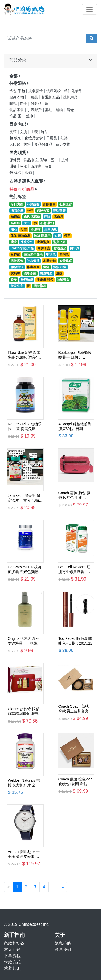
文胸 (24, 132)
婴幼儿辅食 (55, 110)
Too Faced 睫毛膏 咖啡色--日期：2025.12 (75, 641)
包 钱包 (16, 138)
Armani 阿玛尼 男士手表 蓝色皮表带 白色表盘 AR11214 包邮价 (24, 854)
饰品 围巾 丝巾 (22, 116)
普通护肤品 (51, 97)
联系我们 (63, 949)
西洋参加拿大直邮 (26, 181)
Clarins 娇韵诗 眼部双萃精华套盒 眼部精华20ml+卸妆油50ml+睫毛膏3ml (25, 711)
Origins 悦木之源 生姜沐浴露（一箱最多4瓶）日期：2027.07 (25, 641)
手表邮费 (35, 110)
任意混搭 (18, 83)
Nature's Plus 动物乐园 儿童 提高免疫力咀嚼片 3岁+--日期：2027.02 (25, 426)
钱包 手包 (18, 91)
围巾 (55, 160)
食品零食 (17, 110)
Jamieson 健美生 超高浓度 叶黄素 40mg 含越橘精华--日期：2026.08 (24, 498)
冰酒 (29, 173)
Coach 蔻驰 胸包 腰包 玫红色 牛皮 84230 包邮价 (74, 495)
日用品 (33, 97)
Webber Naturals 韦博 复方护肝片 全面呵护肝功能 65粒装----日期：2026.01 (25, 783)
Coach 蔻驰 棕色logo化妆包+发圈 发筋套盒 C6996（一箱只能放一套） (76, 782)
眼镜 (14, 104)
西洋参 (37, 166)
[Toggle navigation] (90, 9)
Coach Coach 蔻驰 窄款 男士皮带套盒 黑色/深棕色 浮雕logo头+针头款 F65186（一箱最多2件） (76, 709)
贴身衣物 (17, 97)
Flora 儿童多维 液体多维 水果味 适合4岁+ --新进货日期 (25, 355)
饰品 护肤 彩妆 (36, 160)
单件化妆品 (73, 91)
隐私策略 (63, 943)
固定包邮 (18, 124)
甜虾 (14, 166)
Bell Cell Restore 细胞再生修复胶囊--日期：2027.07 (74, 569)
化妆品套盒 (34, 138)
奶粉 (28, 144)
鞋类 (64, 138)
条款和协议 (14, 943)
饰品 (45, 132)
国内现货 (18, 153)
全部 (14, 76)
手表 (35, 132)
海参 (48, 166)
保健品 (37, 104)
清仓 (70, 110)
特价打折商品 (22, 189)
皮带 (14, 132)
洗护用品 (70, 97)
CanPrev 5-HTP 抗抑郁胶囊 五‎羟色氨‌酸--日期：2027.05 (25, 569)
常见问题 (12, 949)
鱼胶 (24, 166)
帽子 (24, 104)
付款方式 (12, 962)
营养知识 (12, 968)
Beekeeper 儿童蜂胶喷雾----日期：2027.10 (75, 355)
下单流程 (12, 956)
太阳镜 (15, 144)
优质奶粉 (54, 91)
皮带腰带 (36, 91)
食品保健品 (44, 144)
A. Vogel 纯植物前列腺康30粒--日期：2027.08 (75, 426)
